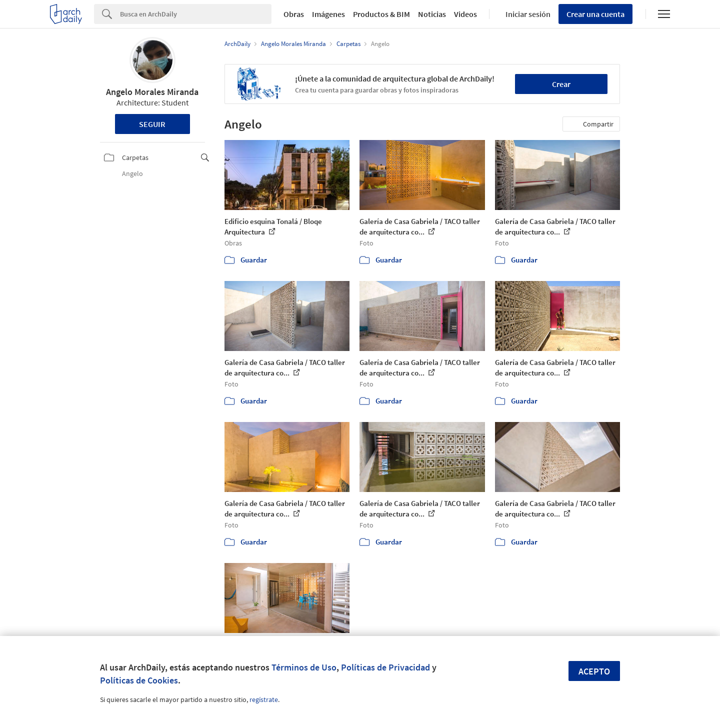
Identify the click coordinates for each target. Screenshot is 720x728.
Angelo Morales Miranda (152, 92)
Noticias (432, 14)
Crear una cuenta (595, 14)
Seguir (152, 124)
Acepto (594, 671)
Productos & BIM (381, 14)
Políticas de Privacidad (385, 667)
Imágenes (328, 14)
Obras (294, 14)
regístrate (264, 699)
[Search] (196, 14)
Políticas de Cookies (139, 680)
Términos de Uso (304, 667)
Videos (465, 14)
